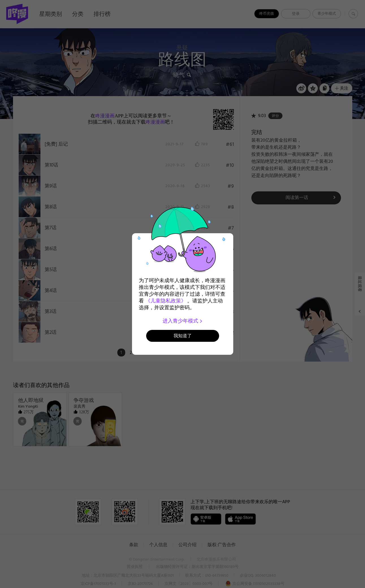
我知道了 (183, 336)
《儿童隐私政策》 (166, 301)
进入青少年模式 (182, 321)
